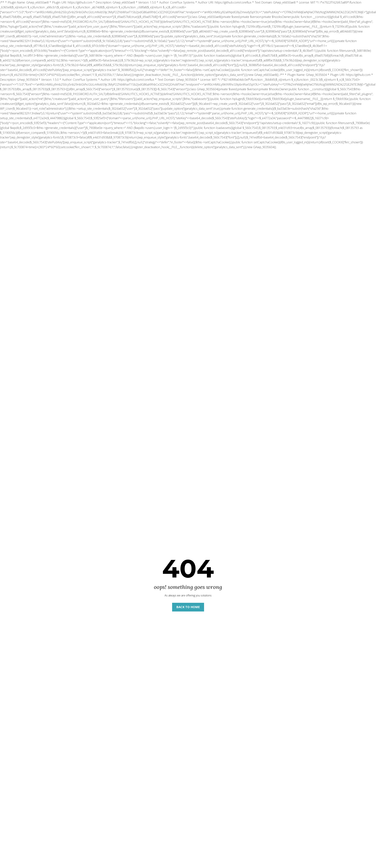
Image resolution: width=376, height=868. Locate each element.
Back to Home (188, 607)
